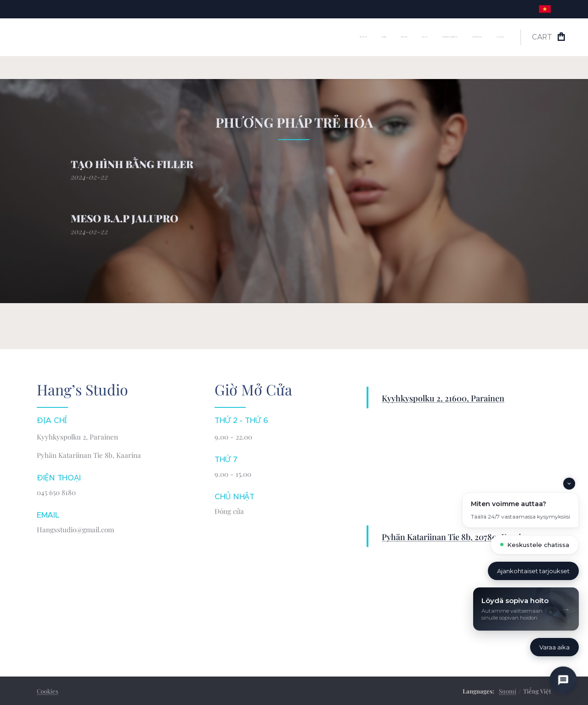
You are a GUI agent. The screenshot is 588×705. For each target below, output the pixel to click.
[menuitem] (418, 37)
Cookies (48, 691)
